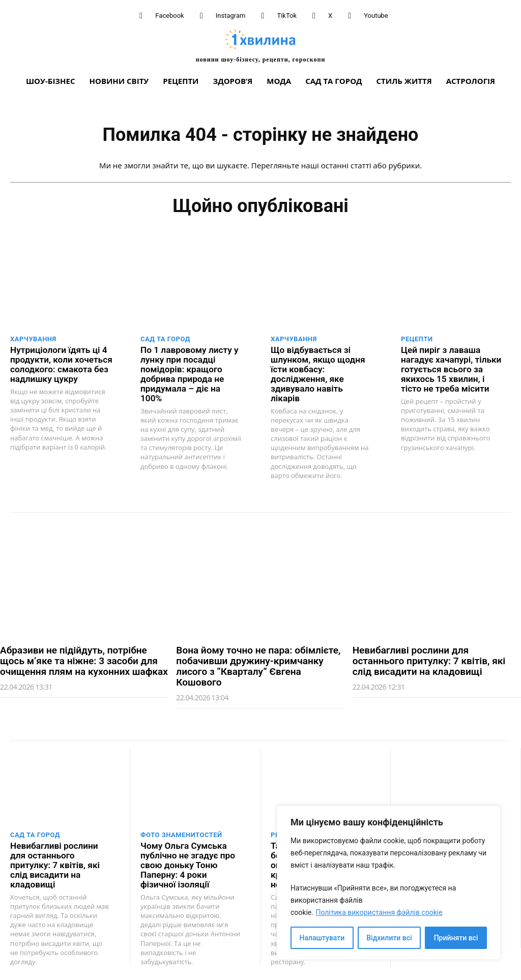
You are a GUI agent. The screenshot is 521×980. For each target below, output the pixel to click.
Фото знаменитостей (181, 825)
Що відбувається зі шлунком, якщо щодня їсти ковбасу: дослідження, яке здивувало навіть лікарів (322, 369)
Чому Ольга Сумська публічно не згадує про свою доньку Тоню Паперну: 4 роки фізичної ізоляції (187, 855)
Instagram (231, 16)
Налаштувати (322, 938)
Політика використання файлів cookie (379, 912)
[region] (389, 883)
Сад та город (165, 339)
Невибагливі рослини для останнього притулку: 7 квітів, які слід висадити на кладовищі (429, 651)
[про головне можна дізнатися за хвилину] (260, 46)
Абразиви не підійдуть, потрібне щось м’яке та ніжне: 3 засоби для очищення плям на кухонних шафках (84, 651)
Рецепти (417, 339)
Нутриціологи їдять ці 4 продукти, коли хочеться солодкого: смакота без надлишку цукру (61, 364)
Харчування (33, 339)
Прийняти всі (456, 938)
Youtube (376, 16)
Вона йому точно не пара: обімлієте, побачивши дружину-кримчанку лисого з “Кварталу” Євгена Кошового (258, 656)
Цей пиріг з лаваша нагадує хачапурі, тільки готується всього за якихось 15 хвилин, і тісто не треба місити (451, 369)
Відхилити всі (389, 938)
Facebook (169, 16)
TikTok (287, 16)
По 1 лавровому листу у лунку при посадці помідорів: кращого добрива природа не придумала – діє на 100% (192, 369)
